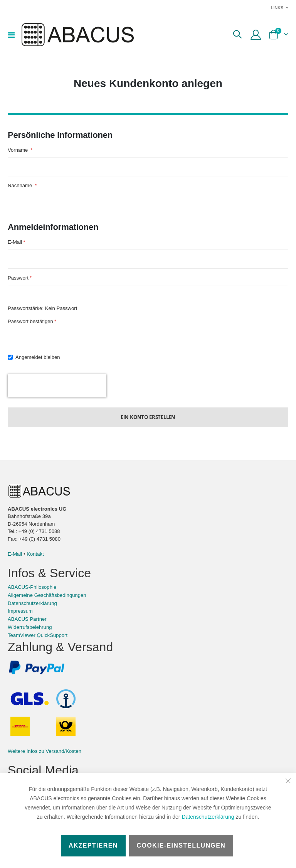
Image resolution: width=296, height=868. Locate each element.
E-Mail (15, 565)
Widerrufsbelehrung (30, 638)
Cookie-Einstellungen (181, 845)
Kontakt (35, 565)
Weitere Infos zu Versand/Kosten (45, 762)
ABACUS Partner (27, 630)
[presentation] (57, 395)
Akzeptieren (93, 845)
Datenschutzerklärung (208, 817)
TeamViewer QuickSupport (38, 646)
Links (277, 8)
